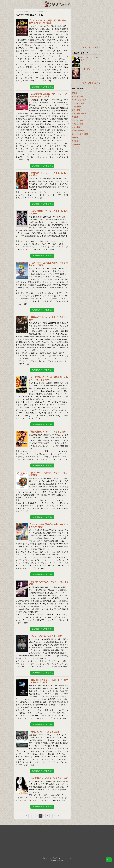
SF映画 (74, 93)
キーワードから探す (92, 47)
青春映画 (75, 117)
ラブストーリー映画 (79, 113)
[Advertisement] (86, 23)
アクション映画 (77, 96)
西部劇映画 (76, 144)
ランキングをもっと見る (91, 83)
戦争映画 (75, 141)
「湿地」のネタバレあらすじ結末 (44, 732)
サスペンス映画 (77, 120)
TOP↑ (109, 860)
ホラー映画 (76, 127)
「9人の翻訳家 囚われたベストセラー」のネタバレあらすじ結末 (48, 95)
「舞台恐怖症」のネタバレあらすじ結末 (47, 432)
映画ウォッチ (57, 4)
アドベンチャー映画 (79, 100)
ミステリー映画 (77, 124)
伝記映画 (75, 138)
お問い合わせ (46, 858)
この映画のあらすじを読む (42, 87)
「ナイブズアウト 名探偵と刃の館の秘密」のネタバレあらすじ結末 (49, 22)
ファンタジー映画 (78, 103)
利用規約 (54, 858)
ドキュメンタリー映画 (80, 134)
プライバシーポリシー (66, 858)
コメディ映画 (77, 107)
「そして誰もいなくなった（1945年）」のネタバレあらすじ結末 (48, 378)
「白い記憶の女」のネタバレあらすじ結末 (48, 778)
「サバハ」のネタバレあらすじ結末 (45, 636)
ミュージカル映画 (78, 131)
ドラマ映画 (76, 110)
